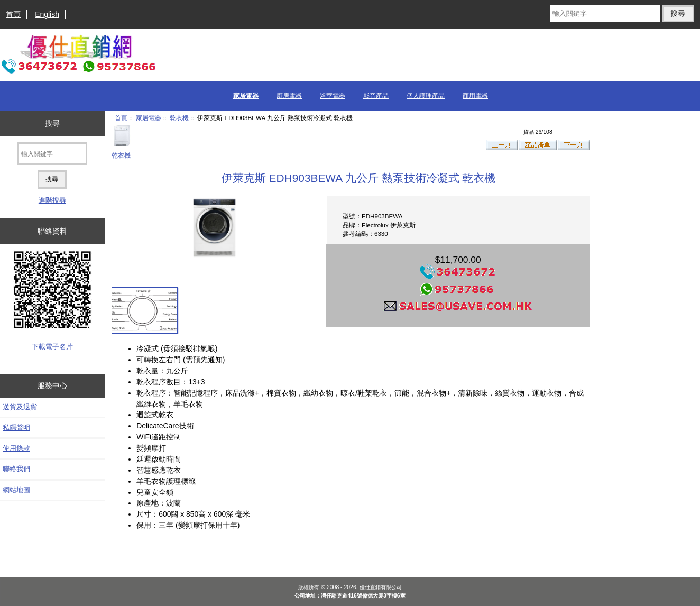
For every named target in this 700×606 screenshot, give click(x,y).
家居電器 (149, 118)
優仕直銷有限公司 (381, 587)
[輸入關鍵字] (605, 14)
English (47, 14)
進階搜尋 (52, 200)
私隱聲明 (16, 428)
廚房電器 (289, 96)
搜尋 (52, 123)
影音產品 (376, 96)
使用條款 (16, 448)
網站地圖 (16, 490)
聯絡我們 (16, 469)
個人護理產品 (426, 96)
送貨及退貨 (20, 407)
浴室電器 (333, 96)
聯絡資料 (52, 231)
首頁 (13, 14)
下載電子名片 (52, 347)
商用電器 (475, 96)
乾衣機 (179, 118)
